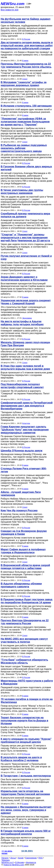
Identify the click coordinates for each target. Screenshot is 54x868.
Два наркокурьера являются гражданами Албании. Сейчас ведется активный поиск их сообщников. (25, 840)
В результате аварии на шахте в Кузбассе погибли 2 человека (21, 759)
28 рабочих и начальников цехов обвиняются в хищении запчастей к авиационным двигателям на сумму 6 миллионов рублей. (26, 157)
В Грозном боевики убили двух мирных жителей (26, 168)
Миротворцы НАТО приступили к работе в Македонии (27, 682)
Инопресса (31, 862)
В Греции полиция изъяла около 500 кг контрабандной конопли (26, 832)
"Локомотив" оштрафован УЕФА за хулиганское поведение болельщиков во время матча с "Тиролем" (25, 122)
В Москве (20, 862)
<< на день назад (7, 852)
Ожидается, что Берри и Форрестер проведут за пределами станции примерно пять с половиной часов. (26, 55)
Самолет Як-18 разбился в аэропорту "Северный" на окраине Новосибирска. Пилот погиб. (25, 394)
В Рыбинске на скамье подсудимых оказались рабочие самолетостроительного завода (24, 148)
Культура (26, 423)
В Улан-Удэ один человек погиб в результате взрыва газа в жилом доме (25, 367)
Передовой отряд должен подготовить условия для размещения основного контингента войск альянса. (26, 690)
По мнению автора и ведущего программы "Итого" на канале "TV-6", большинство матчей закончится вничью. (26, 630)
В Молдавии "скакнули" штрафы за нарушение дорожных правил (24, 84)
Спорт (25, 79)
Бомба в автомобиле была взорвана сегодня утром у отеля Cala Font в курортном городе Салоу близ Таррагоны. (25, 730)
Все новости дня (10, 10)
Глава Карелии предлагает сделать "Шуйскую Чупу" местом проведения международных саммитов (25, 430)
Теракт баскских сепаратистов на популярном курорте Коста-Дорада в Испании (24, 721)
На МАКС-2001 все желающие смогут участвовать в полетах (24, 640)
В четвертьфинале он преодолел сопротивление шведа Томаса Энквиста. (27, 557)
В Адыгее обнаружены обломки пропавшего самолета (21, 585)
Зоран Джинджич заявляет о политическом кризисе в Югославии (24, 278)
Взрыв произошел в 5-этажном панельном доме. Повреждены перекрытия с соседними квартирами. (27, 375)
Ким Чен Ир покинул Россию (19, 511)
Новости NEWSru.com (14, 865)
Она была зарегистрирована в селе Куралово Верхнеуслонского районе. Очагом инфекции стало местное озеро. (25, 782)
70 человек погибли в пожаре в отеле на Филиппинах (27, 701)
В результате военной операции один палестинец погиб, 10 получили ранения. (23, 799)
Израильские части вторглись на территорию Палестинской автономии (25, 793)
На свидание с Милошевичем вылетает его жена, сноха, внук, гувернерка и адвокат (26, 810)
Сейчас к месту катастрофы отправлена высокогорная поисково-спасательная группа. (25, 592)
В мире (25, 61)
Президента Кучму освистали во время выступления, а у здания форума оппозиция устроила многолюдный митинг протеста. (24, 540)
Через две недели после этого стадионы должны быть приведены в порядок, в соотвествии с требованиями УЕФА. (27, 247)
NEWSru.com (13, 4)
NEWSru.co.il (7, 862)
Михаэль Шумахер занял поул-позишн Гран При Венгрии (25, 344)
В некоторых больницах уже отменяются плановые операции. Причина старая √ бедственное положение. (22, 574)
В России (26, 39)
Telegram (6, 860)
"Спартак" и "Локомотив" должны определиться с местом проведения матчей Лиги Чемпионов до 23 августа (25, 238)
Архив (21, 858)
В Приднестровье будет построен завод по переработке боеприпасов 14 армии (27, 601)
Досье (13, 858)
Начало (5, 858)
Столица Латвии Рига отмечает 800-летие (24, 470)
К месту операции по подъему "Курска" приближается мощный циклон (26, 740)
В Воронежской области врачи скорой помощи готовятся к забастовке (25, 567)
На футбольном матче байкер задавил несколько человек (26, 20)
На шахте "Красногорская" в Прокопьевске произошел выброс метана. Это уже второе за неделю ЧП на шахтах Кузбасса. (25, 767)
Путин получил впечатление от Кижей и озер (26, 257)
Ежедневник (31, 858)
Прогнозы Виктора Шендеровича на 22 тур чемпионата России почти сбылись (26, 65)
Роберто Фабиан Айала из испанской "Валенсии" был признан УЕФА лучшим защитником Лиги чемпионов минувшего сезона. (27, 501)
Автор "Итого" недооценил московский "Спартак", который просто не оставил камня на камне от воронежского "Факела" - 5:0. (26, 73)
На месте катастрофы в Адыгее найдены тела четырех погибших (22, 323)
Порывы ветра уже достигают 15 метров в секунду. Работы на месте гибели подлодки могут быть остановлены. (24, 748)
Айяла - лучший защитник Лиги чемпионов (21, 494)
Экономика (27, 318)
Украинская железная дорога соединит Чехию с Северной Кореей (26, 302)
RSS (41, 858)
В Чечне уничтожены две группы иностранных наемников (22, 192)
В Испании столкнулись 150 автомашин (26, 106)
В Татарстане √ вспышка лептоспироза (26, 776)
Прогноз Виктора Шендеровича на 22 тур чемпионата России (25, 622)
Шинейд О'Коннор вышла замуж (22, 451)
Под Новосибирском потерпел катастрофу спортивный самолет (22, 386)
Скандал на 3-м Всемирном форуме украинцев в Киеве (24, 533)
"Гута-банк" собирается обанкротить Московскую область (24, 661)
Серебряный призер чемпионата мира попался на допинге (25, 215)
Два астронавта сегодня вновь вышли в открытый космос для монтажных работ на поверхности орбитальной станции (27, 45)
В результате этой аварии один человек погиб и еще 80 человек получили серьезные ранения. (26, 111)
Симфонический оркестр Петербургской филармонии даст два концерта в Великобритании (27, 406)
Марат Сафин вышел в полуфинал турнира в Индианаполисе (23, 551)
